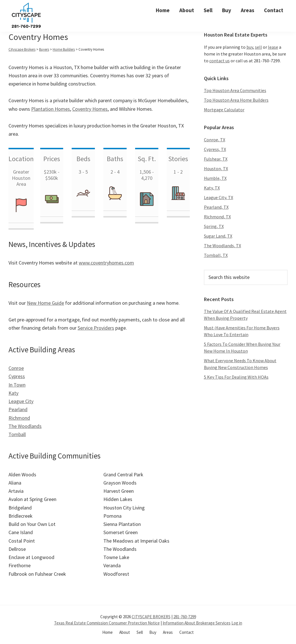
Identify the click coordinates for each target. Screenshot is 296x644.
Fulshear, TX (216, 159)
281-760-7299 (185, 617)
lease (273, 47)
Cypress (17, 376)
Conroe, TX (215, 140)
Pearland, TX (216, 207)
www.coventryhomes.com (106, 263)
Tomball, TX (216, 255)
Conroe (16, 368)
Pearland (18, 409)
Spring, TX (214, 226)
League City (21, 401)
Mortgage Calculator (224, 110)
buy (250, 47)
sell (258, 47)
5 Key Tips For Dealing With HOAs (236, 377)
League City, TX (219, 197)
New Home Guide (45, 303)
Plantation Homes (51, 109)
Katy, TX (212, 188)
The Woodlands (25, 426)
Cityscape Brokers (22, 49)
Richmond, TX (217, 217)
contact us (220, 61)
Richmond (19, 418)
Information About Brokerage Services (197, 623)
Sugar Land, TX (218, 236)
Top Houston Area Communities (235, 90)
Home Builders (64, 49)
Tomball (17, 434)
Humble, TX (215, 178)
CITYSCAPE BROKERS (151, 617)
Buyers (44, 49)
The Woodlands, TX (222, 246)
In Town (17, 385)
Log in (237, 623)
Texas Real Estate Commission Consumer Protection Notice (107, 623)
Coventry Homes (90, 109)
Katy (13, 393)
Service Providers (96, 328)
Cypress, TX (215, 149)
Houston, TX (216, 169)
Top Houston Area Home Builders (236, 100)
